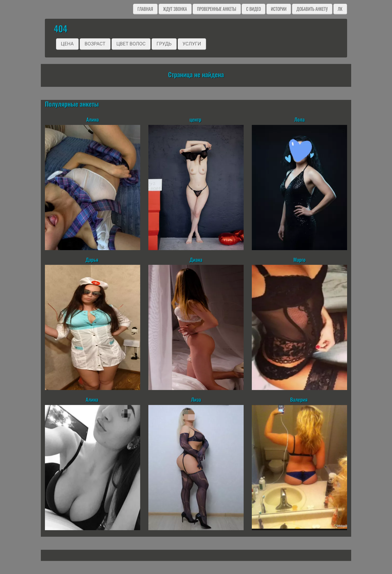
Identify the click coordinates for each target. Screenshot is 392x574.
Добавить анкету (312, 9)
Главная (145, 9)
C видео (253, 9)
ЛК (340, 9)
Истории (279, 9)
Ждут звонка (175, 9)
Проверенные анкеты (217, 9)
